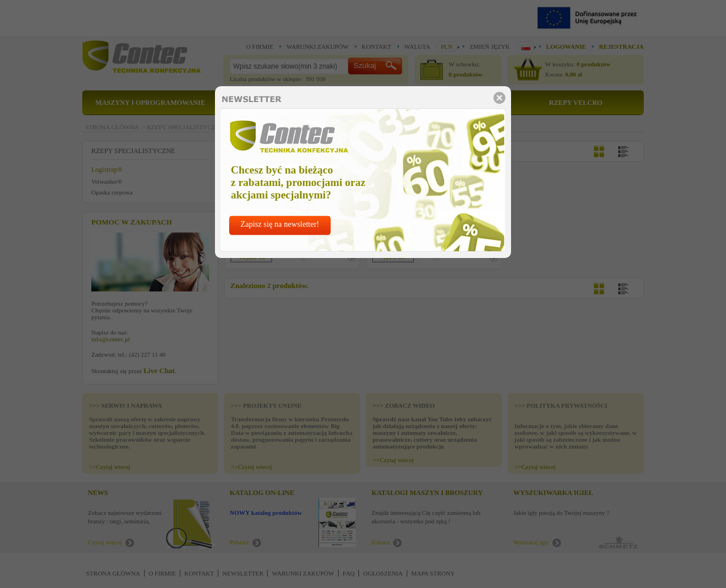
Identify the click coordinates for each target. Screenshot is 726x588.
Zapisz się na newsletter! (280, 224)
